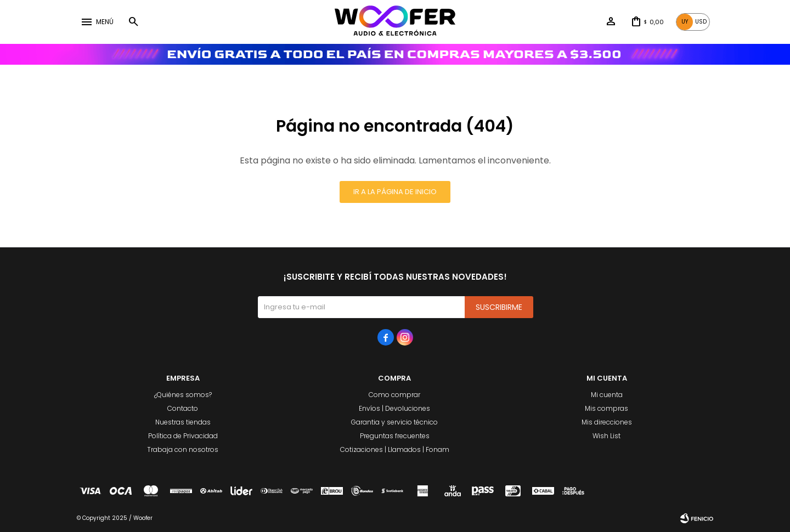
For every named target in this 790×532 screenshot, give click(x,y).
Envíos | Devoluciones (394, 408)
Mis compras (606, 408)
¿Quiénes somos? (183, 395)
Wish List (606, 436)
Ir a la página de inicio (395, 192)
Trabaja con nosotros (183, 449)
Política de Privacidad (183, 436)
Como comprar (394, 395)
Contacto (183, 408)
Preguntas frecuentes (395, 436)
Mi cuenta (607, 395)
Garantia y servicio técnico (394, 422)
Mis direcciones (607, 422)
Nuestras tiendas (183, 422)
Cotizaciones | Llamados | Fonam (395, 449)
